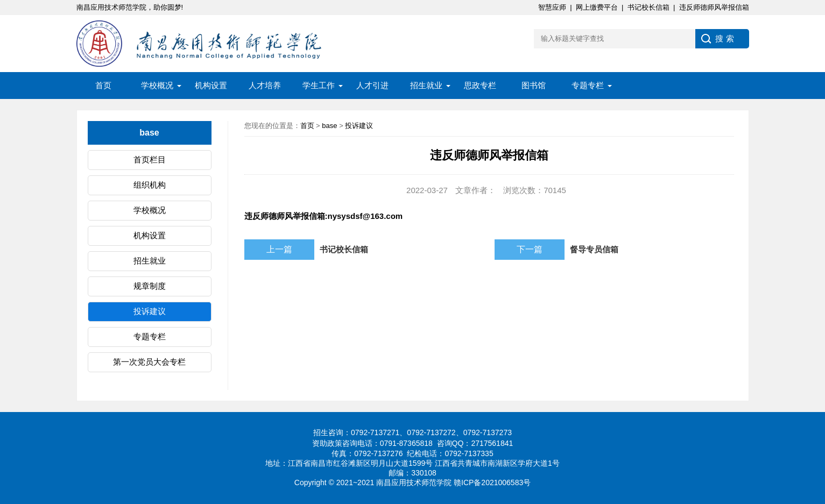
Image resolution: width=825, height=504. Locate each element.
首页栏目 (150, 159)
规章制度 (150, 286)
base (329, 126)
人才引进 (372, 85)
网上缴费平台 (597, 7)
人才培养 (265, 85)
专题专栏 (588, 85)
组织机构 (150, 185)
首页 (103, 85)
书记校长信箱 (648, 7)
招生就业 (426, 85)
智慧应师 (552, 7)
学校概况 (157, 85)
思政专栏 (480, 85)
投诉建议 (150, 311)
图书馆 (534, 85)
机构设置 (211, 85)
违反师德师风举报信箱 (714, 7)
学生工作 (319, 85)
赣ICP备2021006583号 (492, 482)
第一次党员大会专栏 (149, 362)
